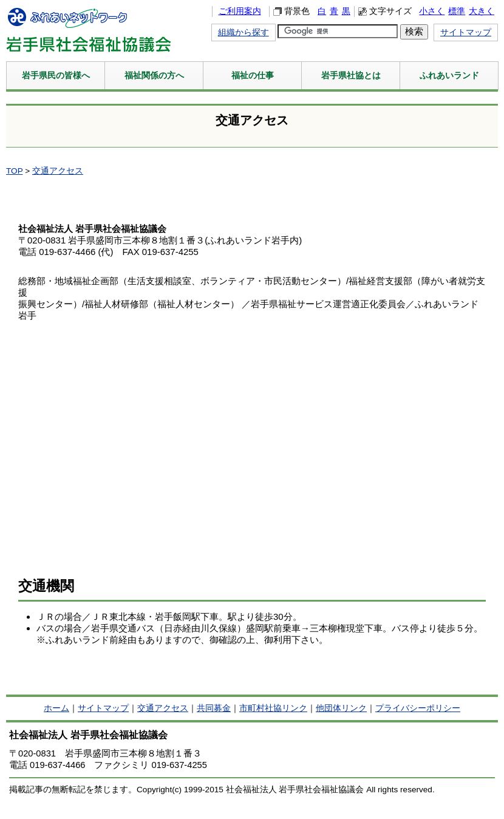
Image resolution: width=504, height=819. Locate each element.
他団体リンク (341, 708)
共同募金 (214, 708)
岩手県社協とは (351, 75)
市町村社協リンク (273, 708)
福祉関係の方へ (154, 75)
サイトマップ (466, 32)
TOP (14, 171)
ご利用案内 (240, 11)
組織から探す (243, 32)
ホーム (56, 708)
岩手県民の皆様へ (56, 75)
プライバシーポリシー (418, 708)
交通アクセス (58, 171)
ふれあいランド (449, 75)
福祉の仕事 (253, 75)
